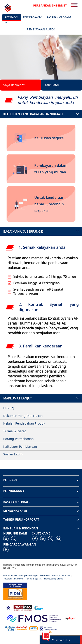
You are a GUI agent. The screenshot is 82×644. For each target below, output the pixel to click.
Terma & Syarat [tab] (15, 431)
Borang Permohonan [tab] (18, 439)
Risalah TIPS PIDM (13, 579)
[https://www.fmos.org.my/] (34, 618)
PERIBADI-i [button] (11, 480)
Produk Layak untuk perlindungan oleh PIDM (26, 576)
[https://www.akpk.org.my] (39, 607)
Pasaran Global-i (59, 17)
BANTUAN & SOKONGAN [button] (21, 528)
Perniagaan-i (32, 17)
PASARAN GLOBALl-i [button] (17, 502)
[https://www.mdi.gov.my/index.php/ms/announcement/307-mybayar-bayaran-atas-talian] (70, 618)
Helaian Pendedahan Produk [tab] (24, 423)
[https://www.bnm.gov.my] (8, 608)
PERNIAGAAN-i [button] (14, 491)
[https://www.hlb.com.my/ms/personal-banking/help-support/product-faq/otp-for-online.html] (16, 628)
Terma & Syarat (33, 579)
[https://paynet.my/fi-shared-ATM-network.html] (33, 628)
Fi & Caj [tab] (9, 408)
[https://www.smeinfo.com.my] (23, 607)
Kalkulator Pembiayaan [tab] (20, 446)
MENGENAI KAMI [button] (15, 511)
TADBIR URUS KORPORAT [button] (21, 520)
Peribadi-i (12, 17)
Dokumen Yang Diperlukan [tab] (23, 416)
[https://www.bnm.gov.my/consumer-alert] (49, 628)
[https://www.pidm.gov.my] (15, 591)
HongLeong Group (54, 579)
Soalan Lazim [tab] (13, 454)
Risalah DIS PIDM (61, 576)
